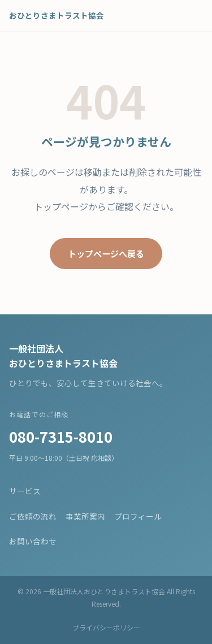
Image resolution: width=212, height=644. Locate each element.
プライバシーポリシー (106, 627)
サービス (25, 491)
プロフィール (138, 516)
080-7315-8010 (61, 436)
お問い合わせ (33, 541)
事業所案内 (85, 516)
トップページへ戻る (106, 253)
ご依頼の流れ (33, 516)
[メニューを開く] (191, 16)
